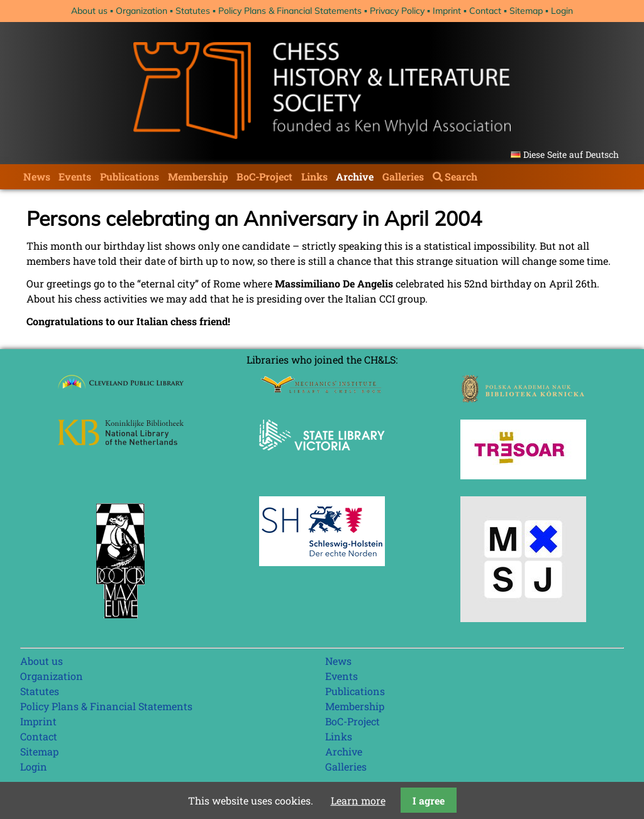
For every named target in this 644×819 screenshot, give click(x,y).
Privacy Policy (397, 11)
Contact (485, 11)
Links (314, 176)
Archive (355, 176)
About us (89, 11)
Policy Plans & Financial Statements (290, 11)
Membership (198, 176)
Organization (142, 11)
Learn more (358, 800)
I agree (429, 800)
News (37, 176)
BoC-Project (264, 176)
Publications (130, 176)
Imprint (447, 11)
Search (461, 176)
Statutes (193, 11)
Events (75, 176)
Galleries (403, 176)
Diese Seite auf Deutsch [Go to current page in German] (571, 154)
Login (562, 11)
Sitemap (526, 11)
